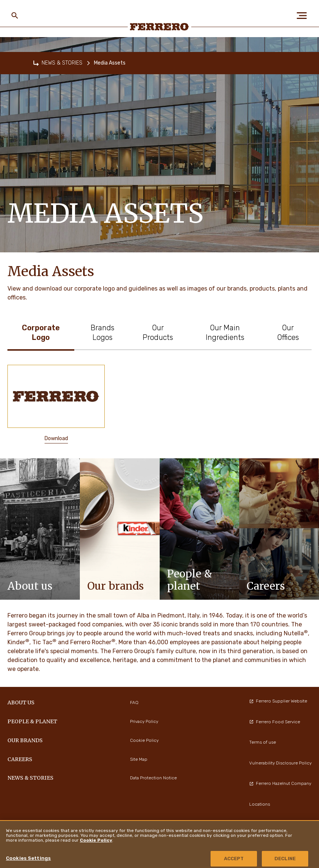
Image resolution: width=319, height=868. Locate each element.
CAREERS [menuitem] (20, 759)
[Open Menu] (304, 16)
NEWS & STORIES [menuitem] (30, 778)
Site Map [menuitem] (139, 759)
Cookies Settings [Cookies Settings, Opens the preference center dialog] (28, 858)
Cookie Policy (96, 840)
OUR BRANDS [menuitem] (25, 740)
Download (56, 438)
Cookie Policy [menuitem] (144, 740)
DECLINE (285, 859)
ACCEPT (234, 859)
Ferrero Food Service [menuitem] (275, 722)
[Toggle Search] (15, 16)
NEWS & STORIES (62, 63)
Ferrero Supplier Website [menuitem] (278, 701)
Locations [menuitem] (260, 804)
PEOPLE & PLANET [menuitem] (32, 721)
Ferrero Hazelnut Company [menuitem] (280, 783)
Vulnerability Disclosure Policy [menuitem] (280, 763)
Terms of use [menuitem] (263, 742)
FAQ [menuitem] (134, 702)
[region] (159, 844)
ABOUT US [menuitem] (21, 702)
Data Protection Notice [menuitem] (153, 778)
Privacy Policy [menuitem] (144, 721)
